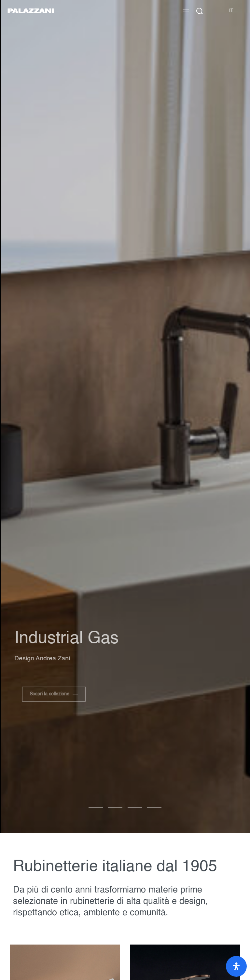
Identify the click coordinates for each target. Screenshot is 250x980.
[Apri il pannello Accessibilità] (236, 966)
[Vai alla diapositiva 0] (96, 807)
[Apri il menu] (186, 11)
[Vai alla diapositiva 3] (154, 807)
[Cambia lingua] (231, 11)
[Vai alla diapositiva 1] (115, 807)
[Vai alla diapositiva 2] (135, 807)
